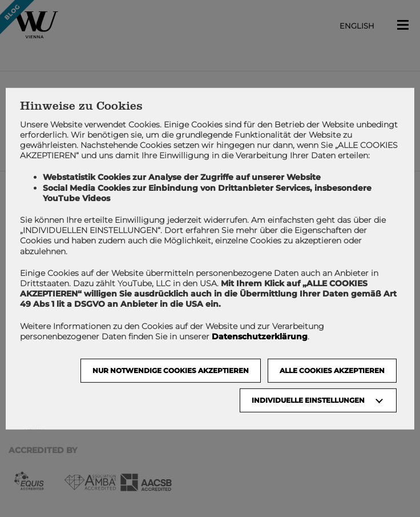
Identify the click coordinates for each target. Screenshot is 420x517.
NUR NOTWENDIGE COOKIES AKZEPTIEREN (171, 370)
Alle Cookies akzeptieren (332, 370)
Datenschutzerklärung (260, 336)
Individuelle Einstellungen (308, 400)
